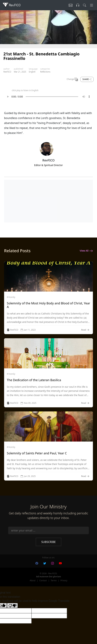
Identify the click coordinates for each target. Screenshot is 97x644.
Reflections (45, 72)
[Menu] (92, 5)
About (33, 580)
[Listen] (71, 5)
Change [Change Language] (72, 79)
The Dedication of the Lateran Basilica (34, 380)
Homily (12, 297)
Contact (43, 580)
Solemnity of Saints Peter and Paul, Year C (37, 453)
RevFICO (7, 72)
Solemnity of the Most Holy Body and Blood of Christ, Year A (48, 305)
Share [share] (87, 79)
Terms (54, 580)
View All (86, 251)
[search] (85, 5)
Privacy (64, 580)
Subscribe (48, 542)
